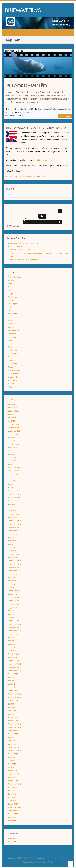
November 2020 (14, 498)
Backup (11, 287)
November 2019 (14, 524)
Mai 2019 (12, 544)
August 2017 (13, 607)
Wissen (11, 384)
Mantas (54, 109)
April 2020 (12, 508)
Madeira (11, 320)
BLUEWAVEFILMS (23, 10)
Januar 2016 (13, 657)
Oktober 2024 (13, 428)
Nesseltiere (12, 337)
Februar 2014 (13, 717)
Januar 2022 (13, 484)
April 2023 (12, 458)
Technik (11, 367)
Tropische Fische (64, 109)
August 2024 (13, 434)
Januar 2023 (13, 464)
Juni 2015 (12, 681)
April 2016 (12, 647)
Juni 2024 (12, 438)
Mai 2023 (12, 454)
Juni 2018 (12, 581)
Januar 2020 (13, 518)
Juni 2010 (12, 794)
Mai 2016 (12, 644)
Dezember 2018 (14, 561)
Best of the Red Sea (16, 247)
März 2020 (12, 511)
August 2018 (13, 574)
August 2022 (13, 474)
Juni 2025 (12, 418)
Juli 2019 (12, 538)
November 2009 (14, 807)
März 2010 (12, 801)
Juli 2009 (12, 817)
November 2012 (14, 751)
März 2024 (12, 441)
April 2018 (12, 584)
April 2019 (12, 547)
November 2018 (14, 564)
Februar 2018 (13, 591)
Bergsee (11, 294)
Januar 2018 (13, 594)
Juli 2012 (12, 757)
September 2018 (15, 571)
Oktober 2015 (13, 667)
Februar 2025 (13, 424)
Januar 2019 (13, 557)
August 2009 (13, 814)
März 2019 (12, 551)
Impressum (12, 841)
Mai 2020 (12, 504)
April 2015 (12, 687)
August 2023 (13, 451)
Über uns (12, 838)
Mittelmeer (12, 334)
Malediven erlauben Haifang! (19, 250)
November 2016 (14, 624)
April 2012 (12, 764)
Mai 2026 (12, 404)
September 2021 (15, 488)
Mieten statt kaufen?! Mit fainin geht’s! (23, 243)
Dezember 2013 (14, 724)
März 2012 (12, 767)
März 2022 (12, 481)
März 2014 (12, 714)
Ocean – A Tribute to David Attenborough (24, 260)
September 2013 (15, 731)
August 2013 (13, 734)
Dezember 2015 (14, 661)
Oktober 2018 (13, 567)
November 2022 (14, 468)
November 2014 (14, 697)
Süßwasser (12, 364)
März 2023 (12, 461)
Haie (39, 109)
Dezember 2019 (14, 521)
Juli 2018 (12, 577)
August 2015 (13, 674)
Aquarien (12, 280)
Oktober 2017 (13, 601)
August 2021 (13, 491)
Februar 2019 (13, 554)
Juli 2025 (12, 414)
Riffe (10, 344)
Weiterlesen (65, 116)
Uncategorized (14, 377)
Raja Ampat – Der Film (26, 85)
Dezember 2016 (14, 621)
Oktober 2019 (13, 528)
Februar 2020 (13, 514)
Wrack (10, 387)
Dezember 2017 (14, 597)
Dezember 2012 (14, 747)
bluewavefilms (13, 109)
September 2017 (15, 604)
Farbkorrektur (13, 297)
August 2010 (13, 787)
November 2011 (14, 774)
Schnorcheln (13, 357)
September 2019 (15, 531)
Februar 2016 (13, 654)
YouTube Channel (41, 160)
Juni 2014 (12, 707)
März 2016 (12, 651)
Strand (11, 360)
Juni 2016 (12, 641)
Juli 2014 (12, 704)
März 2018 (12, 587)
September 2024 (15, 431)
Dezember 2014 (14, 694)
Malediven (12, 324)
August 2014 (13, 701)
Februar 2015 (13, 691)
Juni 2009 (12, 821)
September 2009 (15, 811)
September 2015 (15, 671)
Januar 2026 (13, 408)
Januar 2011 (13, 781)
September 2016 (15, 631)
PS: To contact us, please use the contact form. (26, 176)
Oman (10, 340)
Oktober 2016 (13, 627)
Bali (9, 290)
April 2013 (12, 741)
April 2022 (12, 478)
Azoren (11, 284)
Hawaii (11, 310)
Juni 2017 (12, 614)
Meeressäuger (14, 330)
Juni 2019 (12, 541)
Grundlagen (13, 304)
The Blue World (14, 370)
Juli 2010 (12, 791)
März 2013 (12, 744)
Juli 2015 (12, 677)
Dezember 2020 (14, 494)
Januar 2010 (13, 804)
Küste (10, 317)
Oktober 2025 (13, 411)
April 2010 (12, 797)
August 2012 (13, 754)
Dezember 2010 (14, 784)
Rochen (11, 347)
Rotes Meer (13, 350)
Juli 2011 (12, 777)
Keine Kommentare (25, 112)
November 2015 (14, 664)
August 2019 (13, 534)
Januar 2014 (13, 721)
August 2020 (13, 501)
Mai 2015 (12, 684)
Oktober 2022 (13, 471)
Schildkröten (13, 354)
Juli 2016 (12, 637)
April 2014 (12, 711)
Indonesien (46, 109)
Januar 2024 (13, 448)
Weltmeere (9, 112)
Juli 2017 (12, 611)
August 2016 (13, 634)
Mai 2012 (12, 761)
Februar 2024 (13, 444)
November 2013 (14, 727)
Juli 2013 (12, 737)
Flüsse (11, 300)
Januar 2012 (13, 771)
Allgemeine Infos (15, 277)
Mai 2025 (12, 421)
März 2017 (12, 617)
